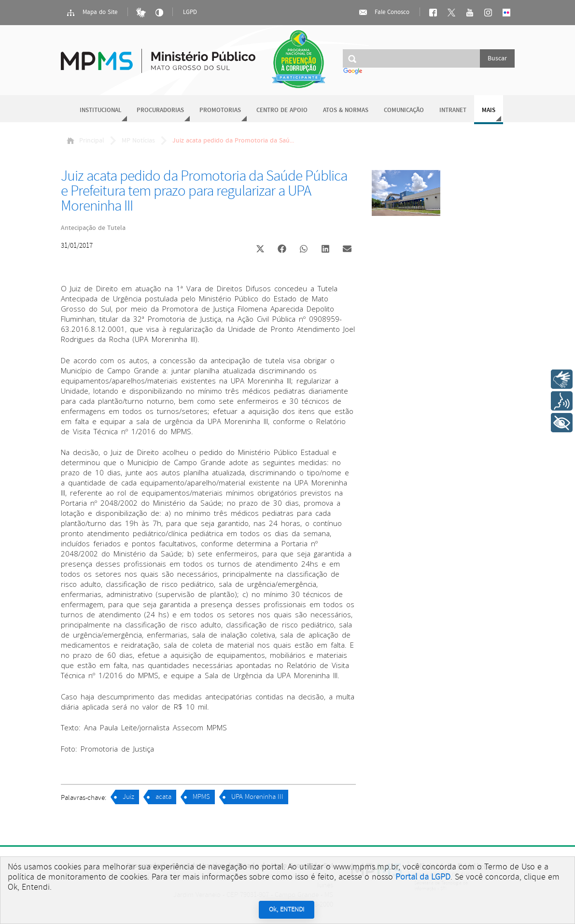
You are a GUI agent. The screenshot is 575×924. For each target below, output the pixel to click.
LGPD (190, 12)
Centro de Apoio (282, 110)
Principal (85, 141)
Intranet (453, 110)
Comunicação (404, 110)
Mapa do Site (92, 13)
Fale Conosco (384, 13)
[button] (260, 250)
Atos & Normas (346, 110)
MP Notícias (138, 141)
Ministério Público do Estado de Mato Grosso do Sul (158, 55)
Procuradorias (160, 110)
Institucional (100, 110)
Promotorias (220, 110)
